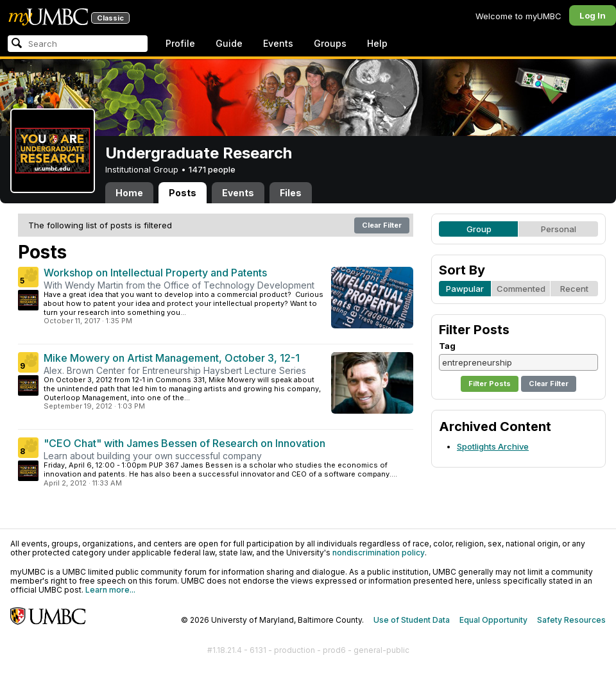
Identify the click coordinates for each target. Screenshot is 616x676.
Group (479, 229)
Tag (447, 346)
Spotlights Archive (493, 446)
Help (377, 43)
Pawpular (465, 289)
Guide (229, 43)
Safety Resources (571, 620)
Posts (183, 193)
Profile (180, 43)
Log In (593, 15)
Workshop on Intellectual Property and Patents (155, 273)
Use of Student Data (412, 620)
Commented (521, 289)
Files (291, 193)
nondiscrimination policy (379, 553)
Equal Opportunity (493, 620)
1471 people (212, 169)
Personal (559, 229)
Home (129, 193)
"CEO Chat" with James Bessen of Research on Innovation (184, 443)
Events (278, 43)
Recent (574, 289)
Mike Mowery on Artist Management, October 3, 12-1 (172, 358)
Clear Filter (382, 225)
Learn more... (110, 590)
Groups (330, 43)
